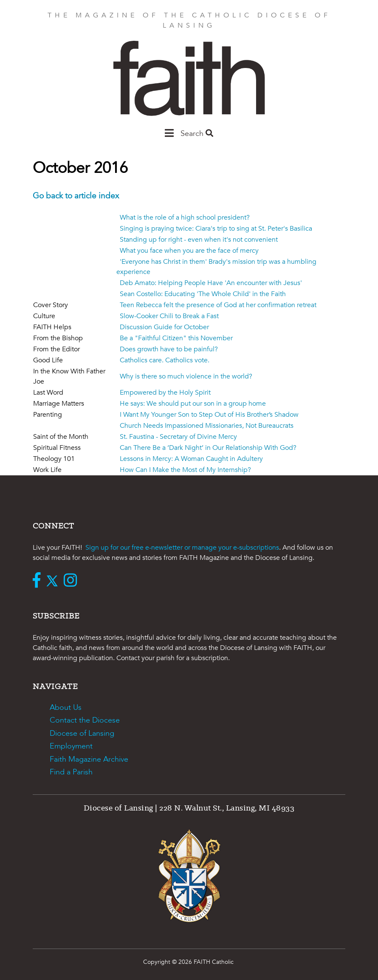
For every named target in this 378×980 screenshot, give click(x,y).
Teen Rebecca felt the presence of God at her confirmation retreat (218, 305)
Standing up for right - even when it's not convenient (199, 240)
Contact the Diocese (85, 720)
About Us (66, 707)
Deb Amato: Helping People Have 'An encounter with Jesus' (211, 283)
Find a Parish (71, 772)
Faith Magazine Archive (89, 759)
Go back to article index (76, 196)
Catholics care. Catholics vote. (165, 360)
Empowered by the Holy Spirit (165, 393)
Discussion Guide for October (164, 327)
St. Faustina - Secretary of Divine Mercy (178, 437)
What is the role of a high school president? (185, 217)
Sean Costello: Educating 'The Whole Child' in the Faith (203, 294)
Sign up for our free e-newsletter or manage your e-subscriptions (182, 548)
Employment (71, 746)
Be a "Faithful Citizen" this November (176, 338)
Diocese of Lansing (82, 733)
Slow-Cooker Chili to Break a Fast (169, 316)
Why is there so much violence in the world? (186, 376)
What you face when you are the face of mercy (189, 251)
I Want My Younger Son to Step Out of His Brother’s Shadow (209, 415)
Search (197, 134)
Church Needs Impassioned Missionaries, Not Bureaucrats (207, 426)
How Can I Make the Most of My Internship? (185, 470)
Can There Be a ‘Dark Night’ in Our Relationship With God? (208, 448)
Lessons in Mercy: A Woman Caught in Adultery (191, 459)
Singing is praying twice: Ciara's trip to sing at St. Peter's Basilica (216, 229)
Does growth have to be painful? (169, 349)
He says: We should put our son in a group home (193, 404)
